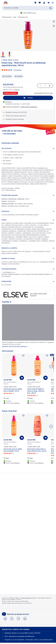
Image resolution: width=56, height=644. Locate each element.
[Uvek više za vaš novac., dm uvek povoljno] (28, 132)
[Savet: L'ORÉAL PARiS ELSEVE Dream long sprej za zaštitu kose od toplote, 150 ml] (6, 398)
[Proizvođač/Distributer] (28, 269)
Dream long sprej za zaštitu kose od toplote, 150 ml (13, 390)
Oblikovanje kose (23, 17)
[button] (53, 3)
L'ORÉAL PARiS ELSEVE (10, 60)
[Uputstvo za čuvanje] (28, 259)
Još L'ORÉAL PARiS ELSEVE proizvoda (25, 295)
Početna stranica (7, 17)
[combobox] (28, 8)
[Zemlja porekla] (28, 281)
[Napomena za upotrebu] (28, 248)
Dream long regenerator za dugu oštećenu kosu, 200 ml (37, 450)
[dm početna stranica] (5, 3)
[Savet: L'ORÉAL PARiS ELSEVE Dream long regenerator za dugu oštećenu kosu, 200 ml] (30, 458)
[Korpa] (48, 3)
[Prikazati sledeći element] (51, 366)
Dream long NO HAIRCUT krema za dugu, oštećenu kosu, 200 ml (36, 391)
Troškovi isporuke (26, 598)
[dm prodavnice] (35, 3)
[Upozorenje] (28, 211)
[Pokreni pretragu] (51, 8)
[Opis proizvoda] (28, 148)
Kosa (15, 17)
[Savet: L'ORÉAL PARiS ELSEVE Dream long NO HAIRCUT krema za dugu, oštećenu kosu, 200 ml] (30, 398)
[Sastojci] (28, 220)
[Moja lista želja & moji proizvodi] (40, 3)
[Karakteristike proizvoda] (28, 195)
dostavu (17, 90)
